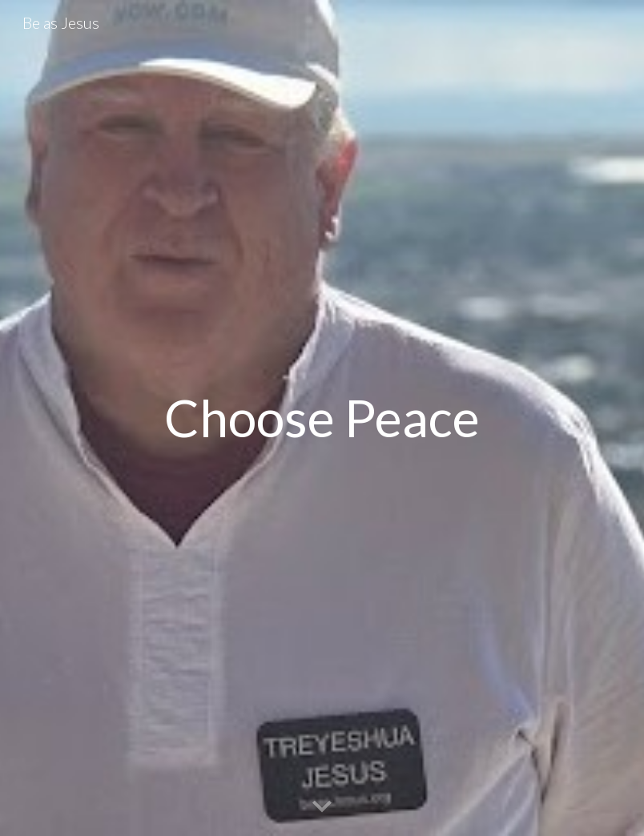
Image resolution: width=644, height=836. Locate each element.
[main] (322, 418)
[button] (322, 807)
